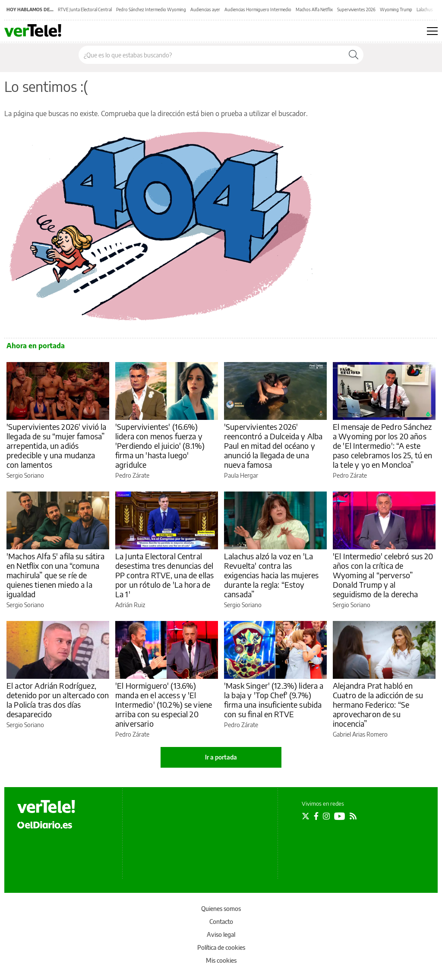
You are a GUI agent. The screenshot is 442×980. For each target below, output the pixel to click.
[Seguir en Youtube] (340, 816)
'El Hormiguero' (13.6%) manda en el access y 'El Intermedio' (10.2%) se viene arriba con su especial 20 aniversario (164, 704)
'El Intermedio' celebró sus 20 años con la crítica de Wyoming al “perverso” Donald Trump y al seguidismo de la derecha (383, 575)
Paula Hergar (241, 475)
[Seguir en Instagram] (326, 816)
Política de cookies (221, 947)
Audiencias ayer (205, 9)
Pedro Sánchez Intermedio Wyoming (151, 9)
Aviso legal (221, 934)
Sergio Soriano (25, 475)
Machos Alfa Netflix (314, 9)
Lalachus (425, 9)
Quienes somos (221, 909)
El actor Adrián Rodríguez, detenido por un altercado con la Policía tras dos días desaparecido (58, 700)
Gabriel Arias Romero (360, 734)
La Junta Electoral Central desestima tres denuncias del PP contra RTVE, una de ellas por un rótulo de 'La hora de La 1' (164, 575)
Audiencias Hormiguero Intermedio (258, 9)
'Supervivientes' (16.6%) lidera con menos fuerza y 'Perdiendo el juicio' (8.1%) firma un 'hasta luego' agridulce (160, 446)
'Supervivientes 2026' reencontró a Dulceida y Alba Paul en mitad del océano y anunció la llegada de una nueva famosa (273, 446)
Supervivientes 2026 (356, 9)
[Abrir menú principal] (432, 31)
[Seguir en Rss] (353, 816)
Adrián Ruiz (130, 605)
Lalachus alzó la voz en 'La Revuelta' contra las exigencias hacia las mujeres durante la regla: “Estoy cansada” (271, 575)
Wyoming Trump (396, 9)
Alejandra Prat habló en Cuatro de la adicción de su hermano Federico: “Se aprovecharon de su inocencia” (378, 704)
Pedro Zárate (132, 475)
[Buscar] (354, 55)
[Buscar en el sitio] (211, 55)
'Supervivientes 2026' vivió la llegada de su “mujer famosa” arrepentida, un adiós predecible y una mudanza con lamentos (57, 446)
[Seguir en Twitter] (306, 816)
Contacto (221, 922)
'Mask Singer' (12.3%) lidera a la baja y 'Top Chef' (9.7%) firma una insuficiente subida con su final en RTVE (274, 700)
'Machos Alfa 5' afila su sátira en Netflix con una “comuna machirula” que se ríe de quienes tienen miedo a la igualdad (56, 575)
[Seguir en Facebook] (316, 816)
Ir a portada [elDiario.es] (221, 757)
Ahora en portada (36, 346)
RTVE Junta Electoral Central (85, 9)
